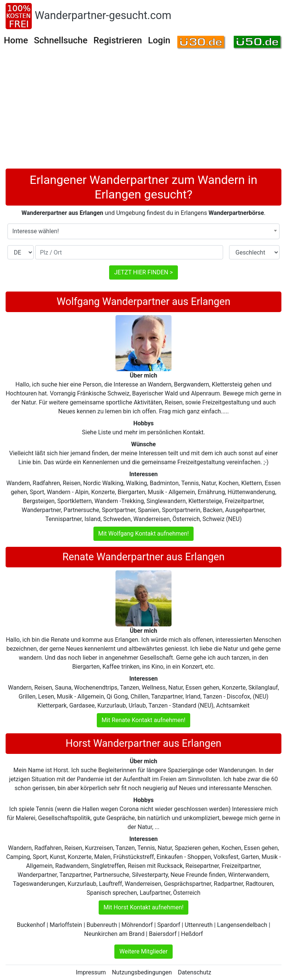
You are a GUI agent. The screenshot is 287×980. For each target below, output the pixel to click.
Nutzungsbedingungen (142, 972)
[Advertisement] (143, 113)
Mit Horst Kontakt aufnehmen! (143, 907)
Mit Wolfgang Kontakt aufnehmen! (144, 534)
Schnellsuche (61, 40)
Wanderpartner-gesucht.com (103, 15)
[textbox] (143, 231)
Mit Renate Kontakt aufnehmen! (143, 720)
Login (159, 40)
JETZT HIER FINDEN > (143, 272)
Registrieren (118, 40)
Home (16, 40)
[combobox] (143, 231)
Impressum (91, 972)
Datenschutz (195, 972)
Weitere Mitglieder (143, 951)
